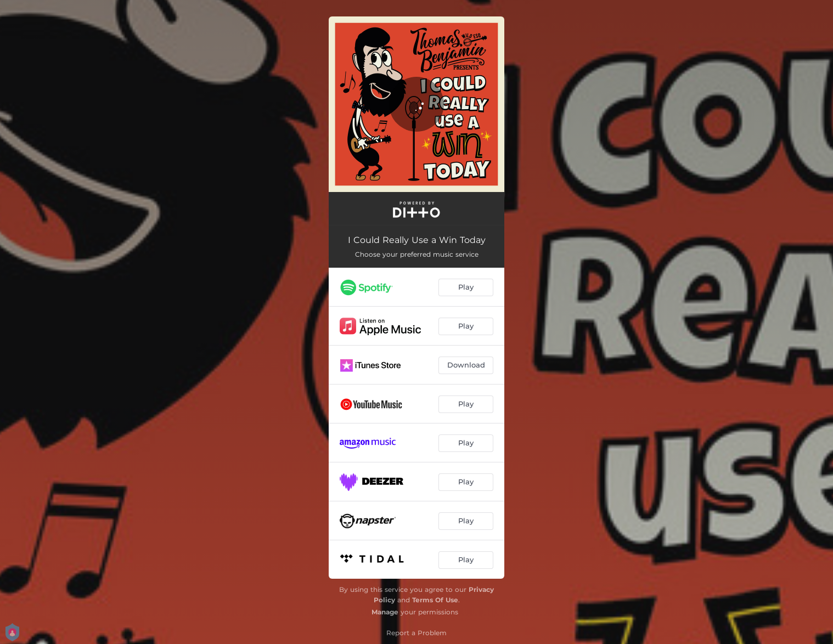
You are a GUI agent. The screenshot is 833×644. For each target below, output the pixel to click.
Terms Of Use (435, 600)
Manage (385, 612)
